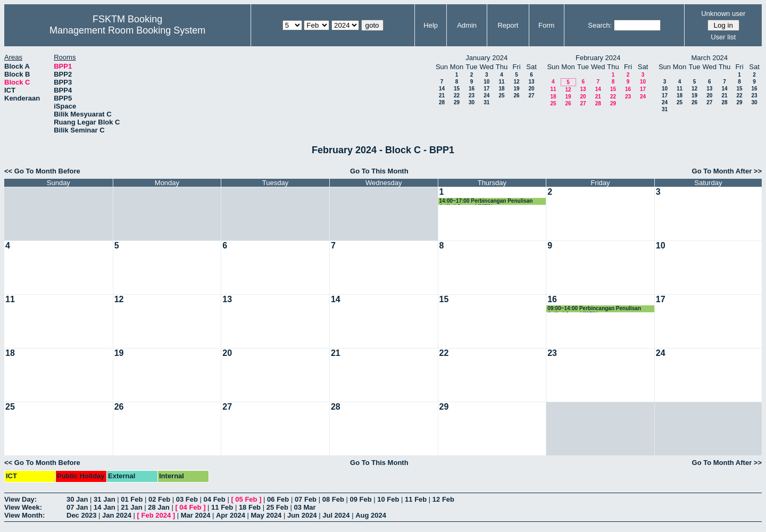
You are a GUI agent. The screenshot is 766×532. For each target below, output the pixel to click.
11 (501, 82)
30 (472, 102)
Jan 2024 (117, 515)
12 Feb (443, 499)
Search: (600, 25)
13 (531, 82)
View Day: (20, 499)
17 (486, 89)
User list (723, 37)
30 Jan (77, 499)
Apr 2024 (231, 515)
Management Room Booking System (127, 30)
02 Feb (159, 499)
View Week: (23, 507)
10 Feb (388, 499)
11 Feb (416, 499)
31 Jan (104, 499)
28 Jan (159, 507)
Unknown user (723, 14)
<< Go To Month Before (42, 171)
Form (546, 25)
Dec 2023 (81, 515)
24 (486, 95)
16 (472, 89)
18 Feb (250, 507)
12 (516, 82)
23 (472, 95)
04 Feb (215, 499)
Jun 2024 (302, 515)
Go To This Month (379, 171)
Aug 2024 (371, 515)
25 (501, 95)
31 (486, 102)
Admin (467, 25)
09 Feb (360, 499)
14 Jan (104, 507)
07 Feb (306, 499)
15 (457, 89)
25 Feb (277, 507)
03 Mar (305, 507)
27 (531, 95)
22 (457, 95)
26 (516, 95)
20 (531, 89)
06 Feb (278, 499)
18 (501, 89)
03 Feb (187, 499)
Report (508, 25)
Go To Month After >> (727, 171)
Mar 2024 (196, 515)
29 (457, 102)
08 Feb (333, 499)
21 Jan (131, 507)
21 (442, 95)
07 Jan (77, 507)
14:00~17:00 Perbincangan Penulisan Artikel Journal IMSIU (486, 201)
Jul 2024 (336, 515)
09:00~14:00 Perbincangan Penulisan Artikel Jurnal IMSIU (594, 309)
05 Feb (246, 499)
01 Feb (132, 499)
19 (516, 89)
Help (431, 25)
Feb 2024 (156, 515)
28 (442, 102)
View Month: (24, 515)
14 (442, 89)
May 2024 (267, 515)
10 (486, 82)
